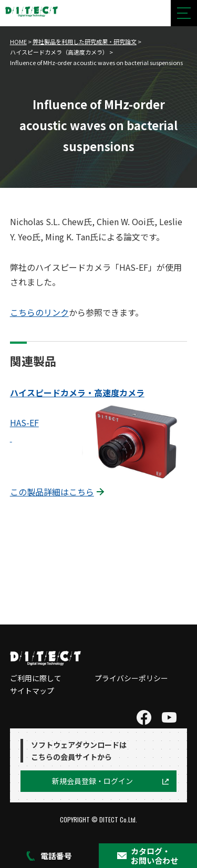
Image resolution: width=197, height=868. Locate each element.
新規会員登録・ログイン (92, 781)
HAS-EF (24, 422)
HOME (18, 41)
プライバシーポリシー (131, 678)
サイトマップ (32, 691)
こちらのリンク (39, 312)
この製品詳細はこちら (52, 492)
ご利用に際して (36, 678)
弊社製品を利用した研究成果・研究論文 (85, 41)
